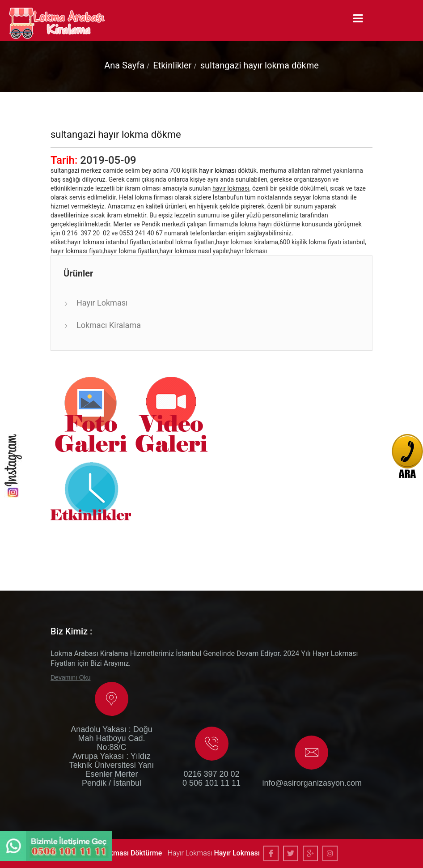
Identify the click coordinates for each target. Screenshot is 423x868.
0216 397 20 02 (211, 774)
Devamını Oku (70, 677)
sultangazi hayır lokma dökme (260, 65)
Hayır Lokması (102, 303)
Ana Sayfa (124, 65)
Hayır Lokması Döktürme (123, 853)
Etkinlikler (172, 65)
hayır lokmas (217, 170)
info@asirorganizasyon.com (312, 783)
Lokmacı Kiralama (109, 325)
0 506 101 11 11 (211, 783)
